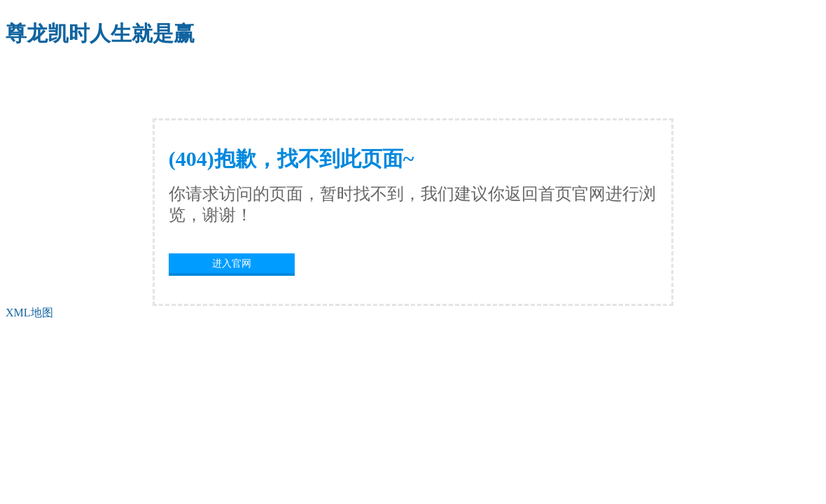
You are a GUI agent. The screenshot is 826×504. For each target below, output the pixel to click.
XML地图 (29, 313)
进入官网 (232, 264)
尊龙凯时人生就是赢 (100, 33)
